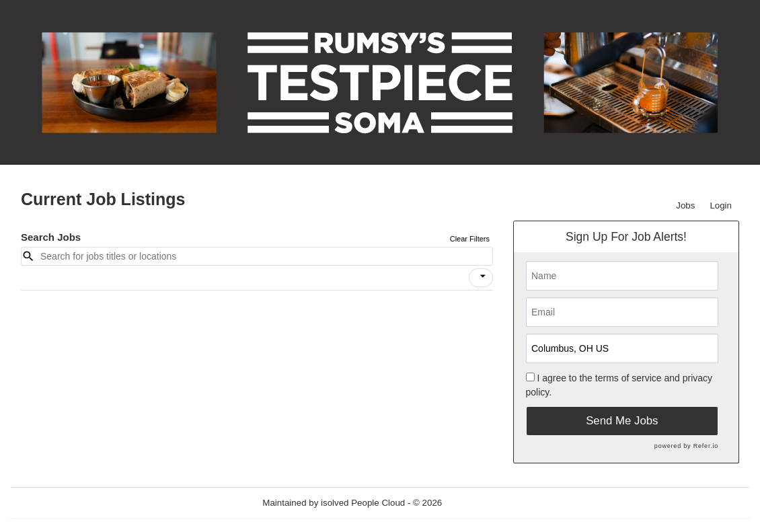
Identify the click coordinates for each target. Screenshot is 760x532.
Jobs (685, 205)
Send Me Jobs (622, 421)
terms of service (629, 378)
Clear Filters (470, 239)
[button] (481, 278)
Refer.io (706, 446)
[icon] (483, 276)
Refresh (482, 503)
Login (721, 205)
